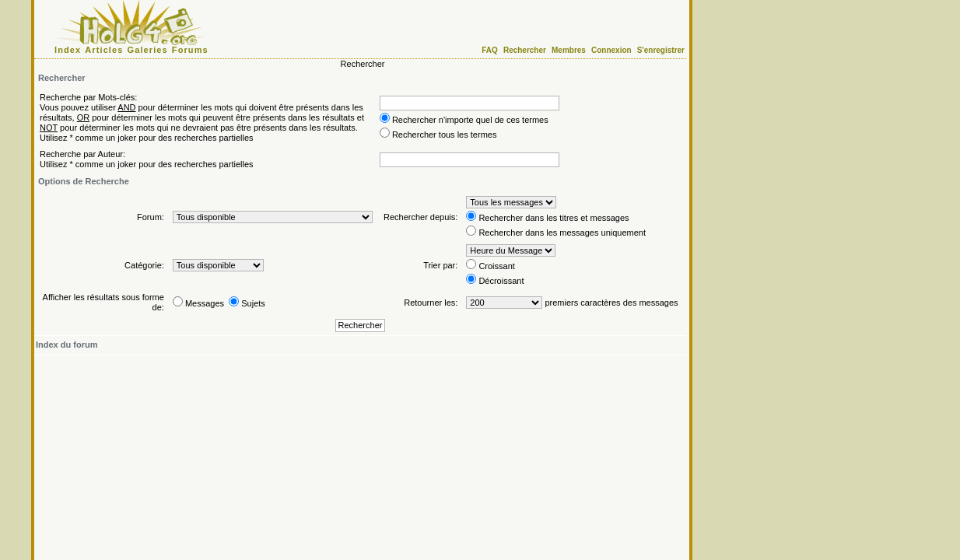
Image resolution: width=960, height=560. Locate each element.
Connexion (611, 50)
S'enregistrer (661, 50)
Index (68, 50)
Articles (104, 50)
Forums (190, 50)
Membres (569, 50)
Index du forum (67, 345)
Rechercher (525, 50)
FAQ (490, 50)
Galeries (148, 50)
